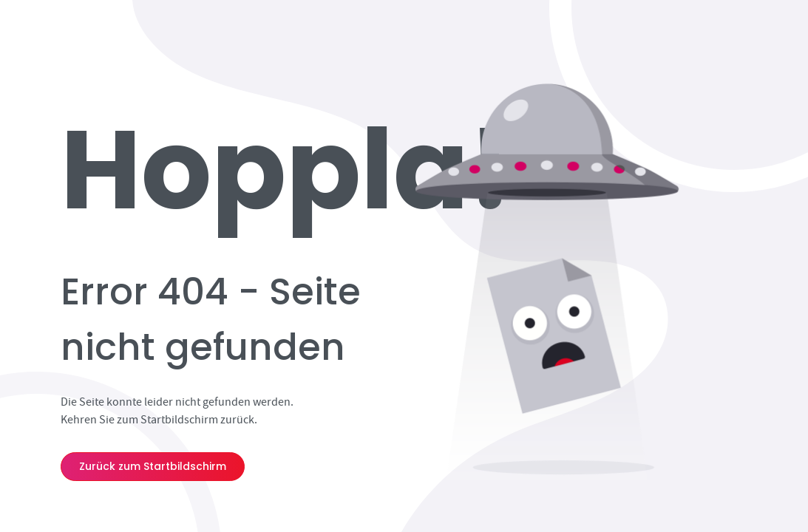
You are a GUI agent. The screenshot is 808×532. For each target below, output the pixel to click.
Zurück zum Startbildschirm (153, 466)
